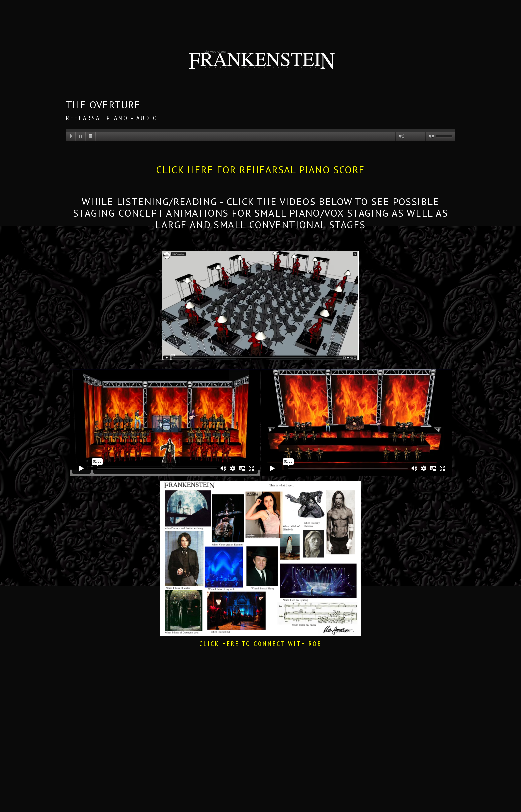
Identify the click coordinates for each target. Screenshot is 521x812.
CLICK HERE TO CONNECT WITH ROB (261, 644)
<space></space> (165, 422)
